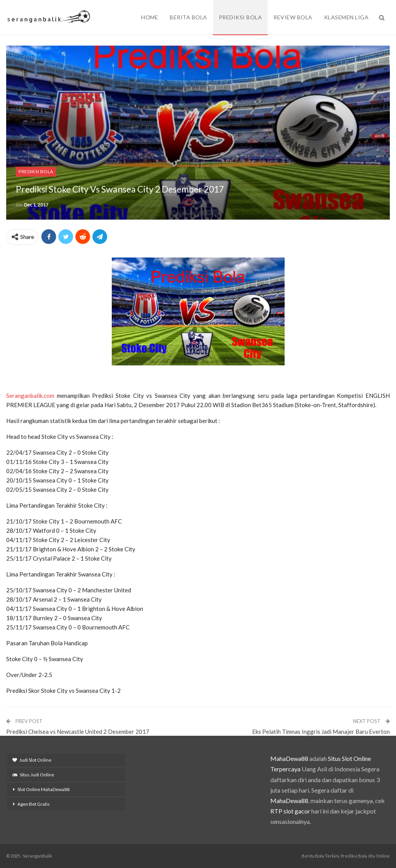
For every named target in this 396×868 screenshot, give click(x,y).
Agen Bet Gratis (34, 804)
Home (150, 17)
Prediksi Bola (241, 17)
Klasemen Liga (346, 17)
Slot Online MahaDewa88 (44, 789)
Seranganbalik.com (30, 396)
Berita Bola (189, 17)
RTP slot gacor (290, 811)
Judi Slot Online (32, 760)
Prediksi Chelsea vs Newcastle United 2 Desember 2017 (78, 732)
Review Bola (293, 17)
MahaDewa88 (289, 758)
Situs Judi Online (33, 775)
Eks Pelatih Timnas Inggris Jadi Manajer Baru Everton (321, 732)
